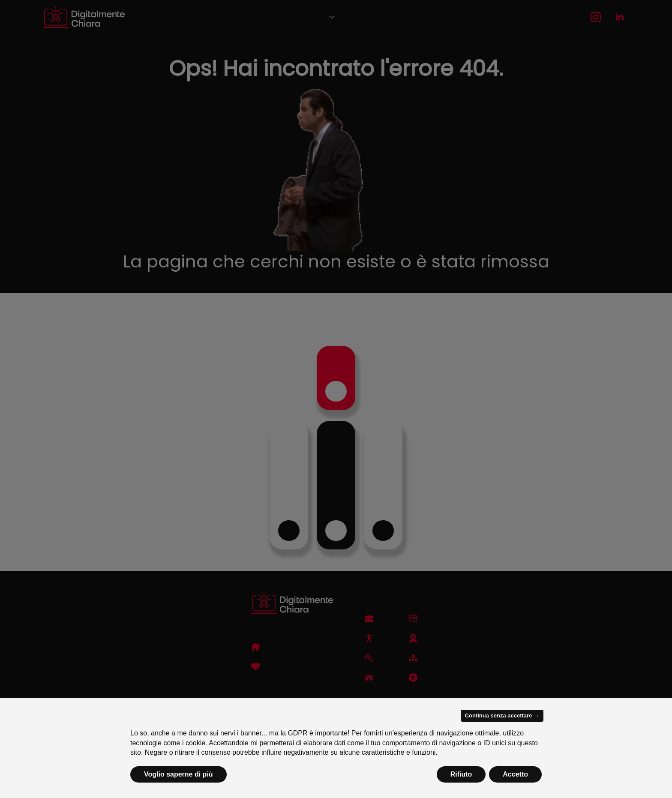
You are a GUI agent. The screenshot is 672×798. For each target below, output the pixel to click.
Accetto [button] (515, 774)
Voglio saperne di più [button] (178, 774)
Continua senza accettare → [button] (502, 715)
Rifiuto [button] (461, 774)
